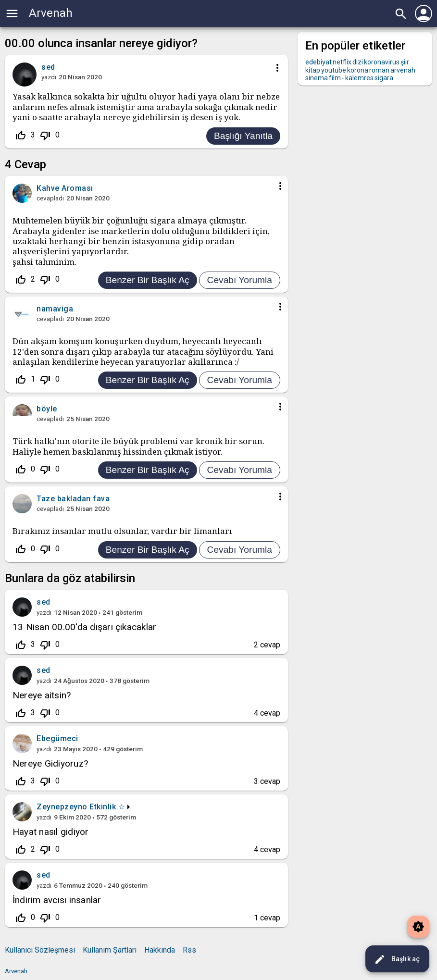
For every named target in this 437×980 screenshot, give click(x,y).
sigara (384, 78)
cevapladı (50, 198)
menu (12, 13)
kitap (313, 70)
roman (379, 70)
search (401, 14)
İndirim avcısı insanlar (57, 900)
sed (44, 602)
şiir (405, 62)
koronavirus (382, 62)
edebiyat (318, 62)
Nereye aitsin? (42, 695)
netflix (342, 62)
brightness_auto (418, 927)
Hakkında (160, 950)
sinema (317, 78)
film (335, 78)
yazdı (49, 77)
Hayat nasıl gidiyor (51, 832)
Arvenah (51, 13)
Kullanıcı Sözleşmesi (40, 950)
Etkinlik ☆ (107, 807)
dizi (358, 62)
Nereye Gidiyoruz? (50, 763)
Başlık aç (397, 959)
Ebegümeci (57, 738)
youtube (334, 70)
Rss (189, 950)
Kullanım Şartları (110, 950)
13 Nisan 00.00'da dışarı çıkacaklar (84, 627)
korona (358, 70)
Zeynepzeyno (62, 807)
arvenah (403, 70)
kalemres (359, 78)
